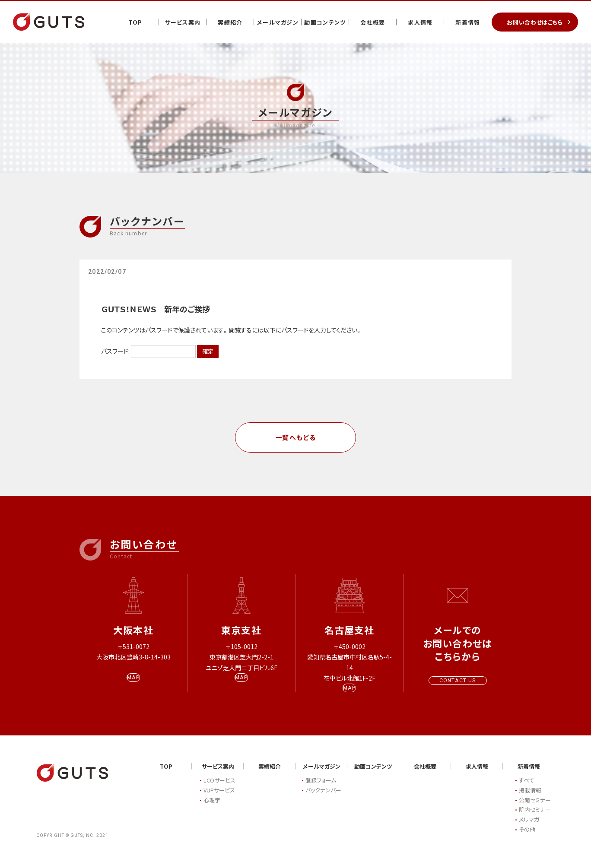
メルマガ (529, 828)
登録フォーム (321, 789)
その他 (527, 838)
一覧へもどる (296, 437)
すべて (527, 789)
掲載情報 (530, 798)
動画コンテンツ (325, 22)
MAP (133, 686)
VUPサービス (219, 798)
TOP (135, 22)
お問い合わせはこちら (535, 22)
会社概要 (373, 22)
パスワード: (148, 351)
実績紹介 (230, 22)
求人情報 (420, 22)
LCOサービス (219, 789)
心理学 (212, 808)
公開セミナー (535, 808)
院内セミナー (535, 818)
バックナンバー (323, 798)
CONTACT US (458, 681)
